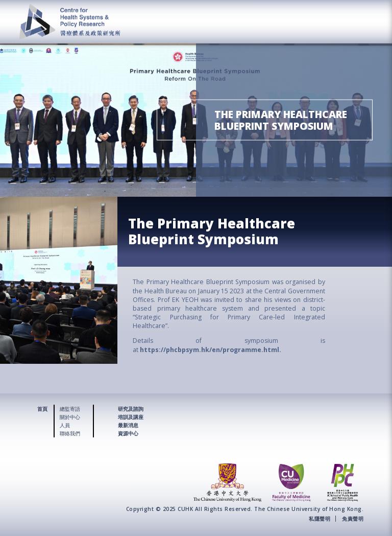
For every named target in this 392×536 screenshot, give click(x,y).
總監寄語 (70, 409)
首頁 (42, 409)
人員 (65, 425)
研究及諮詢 (131, 409)
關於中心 (70, 417)
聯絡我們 (70, 433)
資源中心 (128, 433)
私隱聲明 (320, 519)
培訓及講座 (131, 417)
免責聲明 (353, 519)
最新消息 (128, 425)
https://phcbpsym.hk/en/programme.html (210, 350)
